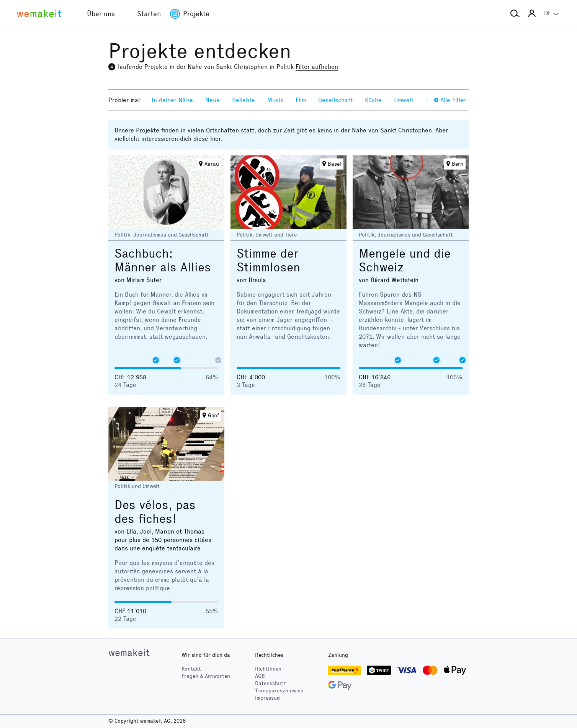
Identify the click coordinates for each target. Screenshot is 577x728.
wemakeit (129, 653)
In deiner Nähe (172, 100)
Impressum (268, 698)
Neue (212, 100)
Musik (275, 100)
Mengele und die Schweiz (405, 260)
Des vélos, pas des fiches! (155, 512)
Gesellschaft (335, 100)
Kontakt (191, 669)
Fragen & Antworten (206, 676)
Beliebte (244, 100)
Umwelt (404, 100)
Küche (373, 100)
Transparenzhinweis (279, 691)
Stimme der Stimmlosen (268, 260)
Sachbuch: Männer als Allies (163, 260)
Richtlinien (268, 669)
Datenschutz (271, 683)
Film (301, 100)
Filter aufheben (317, 67)
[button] (515, 14)
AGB (260, 676)
